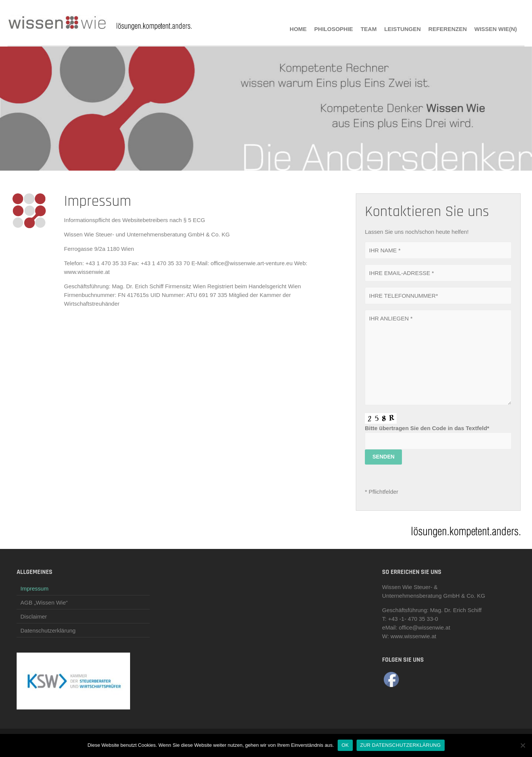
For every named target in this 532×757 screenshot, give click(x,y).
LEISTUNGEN (402, 29)
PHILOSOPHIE (334, 29)
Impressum (34, 588)
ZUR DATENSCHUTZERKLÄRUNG (401, 745)
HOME (298, 29)
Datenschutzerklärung (48, 630)
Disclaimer (34, 616)
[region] (266, 109)
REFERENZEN (448, 29)
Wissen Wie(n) (496, 29)
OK (345, 745)
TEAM (369, 29)
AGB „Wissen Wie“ (44, 602)
